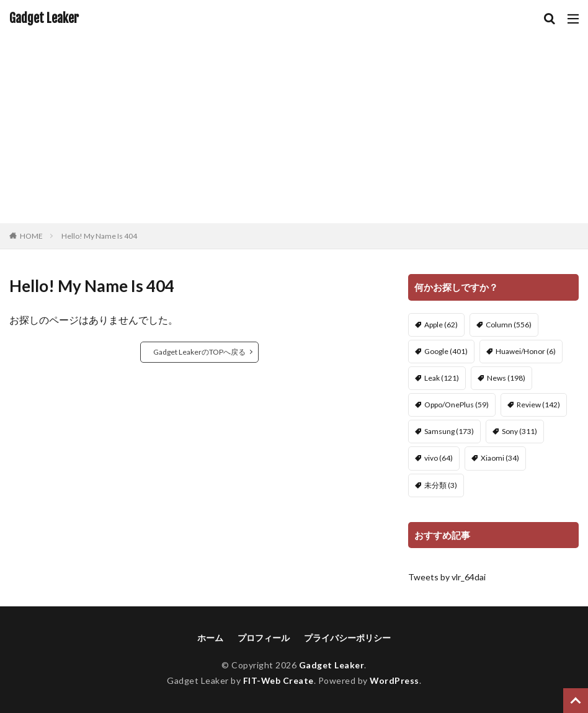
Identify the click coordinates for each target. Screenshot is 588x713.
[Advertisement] (294, 130)
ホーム (210, 638)
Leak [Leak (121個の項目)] (442, 378)
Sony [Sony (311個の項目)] (519, 431)
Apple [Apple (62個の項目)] (441, 325)
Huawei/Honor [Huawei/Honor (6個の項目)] (526, 351)
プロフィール (264, 638)
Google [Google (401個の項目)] (446, 351)
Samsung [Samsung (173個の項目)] (449, 431)
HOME (31, 236)
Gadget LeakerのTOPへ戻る (199, 352)
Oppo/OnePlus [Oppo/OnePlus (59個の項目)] (457, 405)
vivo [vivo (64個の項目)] (439, 458)
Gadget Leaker (44, 19)
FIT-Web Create (278, 680)
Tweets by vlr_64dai (447, 577)
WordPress (395, 680)
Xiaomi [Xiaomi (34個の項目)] (500, 458)
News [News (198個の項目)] (506, 378)
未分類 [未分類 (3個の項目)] (441, 485)
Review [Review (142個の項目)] (538, 405)
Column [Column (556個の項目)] (509, 325)
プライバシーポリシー (347, 638)
